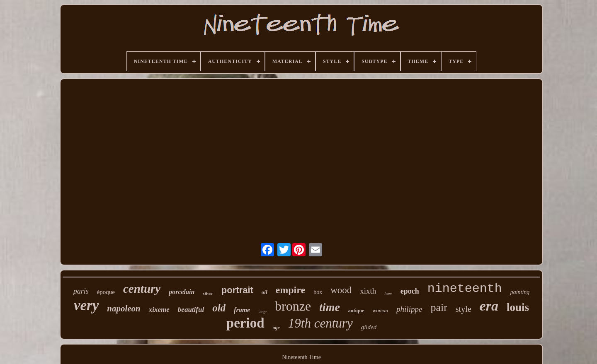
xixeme (159, 310)
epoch (410, 291)
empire (291, 290)
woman (381, 310)
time (330, 307)
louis (518, 307)
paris (81, 291)
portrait (237, 290)
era (489, 306)
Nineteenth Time (301, 357)
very (86, 305)
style (464, 309)
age (276, 328)
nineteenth (465, 289)
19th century (320, 323)
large (262, 312)
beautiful (191, 310)
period (245, 323)
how (388, 293)
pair (439, 307)
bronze (293, 306)
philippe (409, 309)
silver (208, 293)
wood (341, 290)
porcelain (182, 292)
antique (356, 311)
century (142, 289)
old (219, 308)
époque (106, 292)
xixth (368, 291)
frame (242, 310)
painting (520, 292)
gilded (369, 327)
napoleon (124, 309)
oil (265, 292)
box (318, 292)
